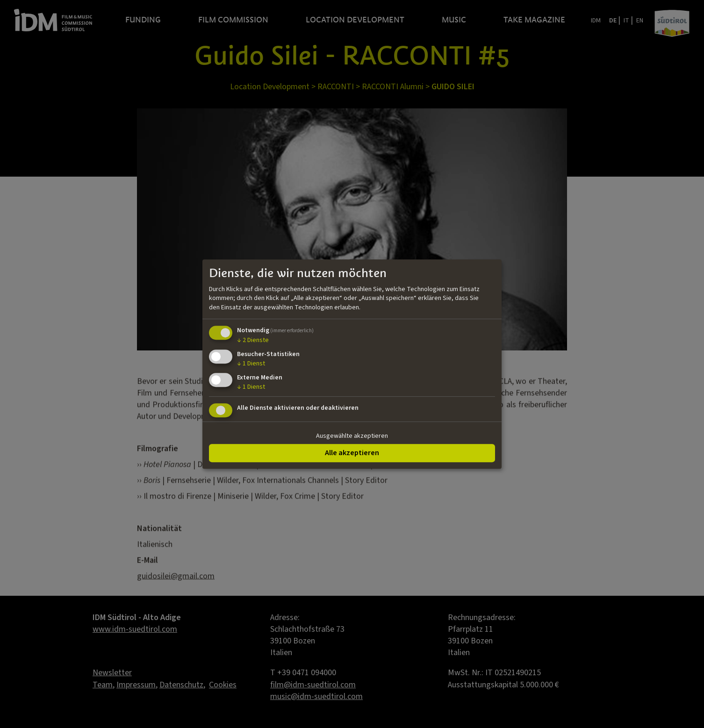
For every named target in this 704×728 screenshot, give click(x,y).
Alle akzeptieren (352, 453)
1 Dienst (251, 364)
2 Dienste (253, 341)
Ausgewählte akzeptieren (352, 436)
